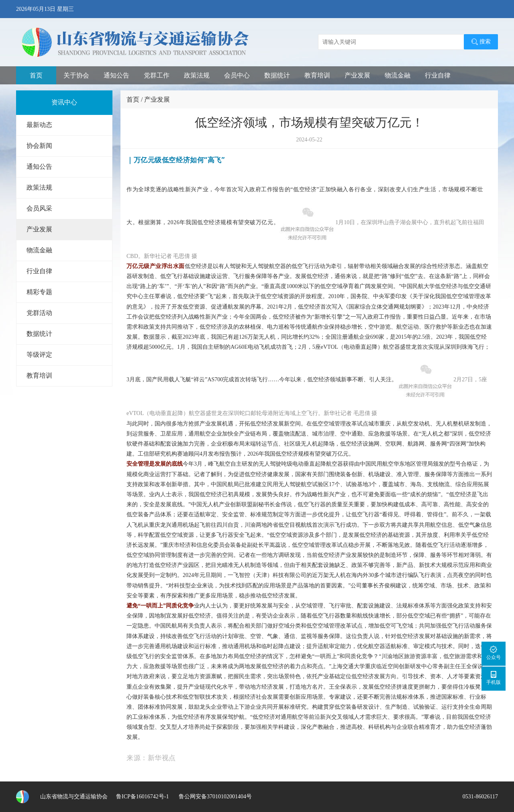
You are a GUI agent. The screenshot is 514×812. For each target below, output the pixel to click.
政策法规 (197, 75)
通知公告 (116, 75)
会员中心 (237, 75)
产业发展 (357, 75)
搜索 (481, 42)
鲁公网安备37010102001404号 (214, 797)
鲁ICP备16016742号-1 (142, 797)
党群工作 (157, 75)
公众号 (494, 653)
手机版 (494, 678)
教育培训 (317, 75)
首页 (36, 75)
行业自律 (438, 75)
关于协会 (76, 75)
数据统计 (277, 75)
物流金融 (398, 75)
